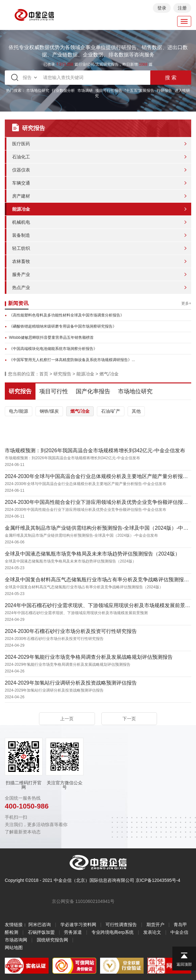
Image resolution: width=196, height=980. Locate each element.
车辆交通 (21, 183)
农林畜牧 (21, 261)
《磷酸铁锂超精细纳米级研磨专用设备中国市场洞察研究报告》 (63, 326)
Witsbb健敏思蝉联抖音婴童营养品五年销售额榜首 (51, 338)
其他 (136, 411)
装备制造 (21, 235)
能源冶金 (21, 209)
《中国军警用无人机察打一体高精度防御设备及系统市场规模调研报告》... (72, 360)
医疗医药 (21, 144)
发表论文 (152, 932)
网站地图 (14, 947)
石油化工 (21, 157)
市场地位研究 (38, 91)
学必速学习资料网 (78, 925)
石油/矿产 (111, 411)
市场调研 (85, 91)
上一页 (67, 719)
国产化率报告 (93, 391)
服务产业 (21, 274)
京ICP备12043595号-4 (158, 880)
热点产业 (21, 287)
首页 (44, 374)
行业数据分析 (63, 91)
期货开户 (155, 925)
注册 (182, 8)
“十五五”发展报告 (139, 91)
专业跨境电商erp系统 (113, 932)
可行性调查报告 (121, 925)
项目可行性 (54, 391)
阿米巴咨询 (40, 925)
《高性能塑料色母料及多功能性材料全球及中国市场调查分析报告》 (67, 315)
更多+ (186, 303)
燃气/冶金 (109, 374)
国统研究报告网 (52, 940)
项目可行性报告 (109, 91)
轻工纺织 (21, 248)
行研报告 (164, 91)
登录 (162, 8)
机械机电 (21, 222)
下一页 (129, 719)
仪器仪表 (21, 170)
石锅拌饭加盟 (41, 932)
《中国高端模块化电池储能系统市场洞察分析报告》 (53, 349)
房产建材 (21, 196)
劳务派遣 (73, 932)
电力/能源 (19, 411)
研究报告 (62, 374)
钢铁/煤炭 (49, 411)
